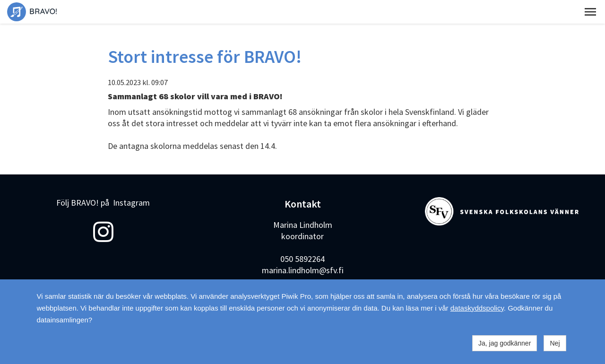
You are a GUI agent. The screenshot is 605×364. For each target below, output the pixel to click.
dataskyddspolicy (477, 308)
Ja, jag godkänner (505, 343)
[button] (590, 12)
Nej (555, 343)
